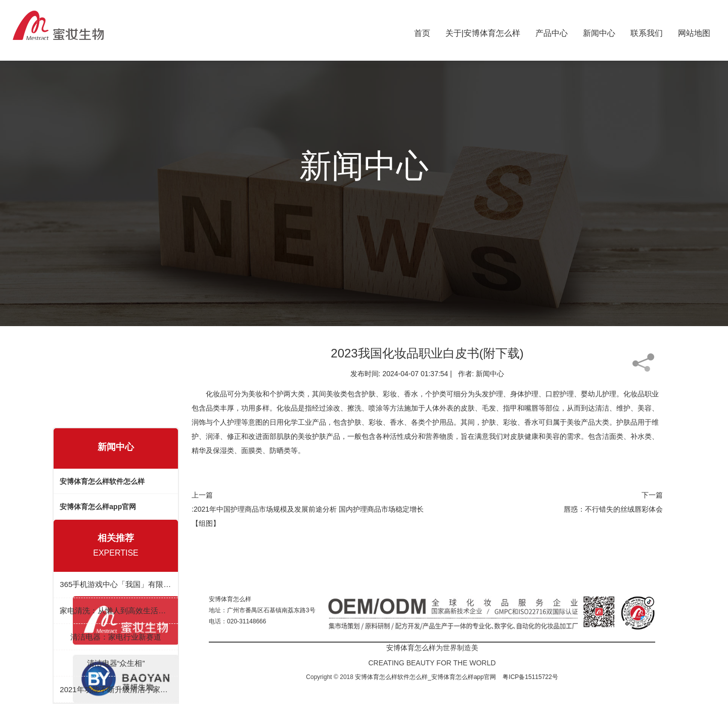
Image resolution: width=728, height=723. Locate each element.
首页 (422, 31)
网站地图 (694, 31)
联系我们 (647, 31)
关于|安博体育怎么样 (483, 31)
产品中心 (552, 31)
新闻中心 (599, 31)
